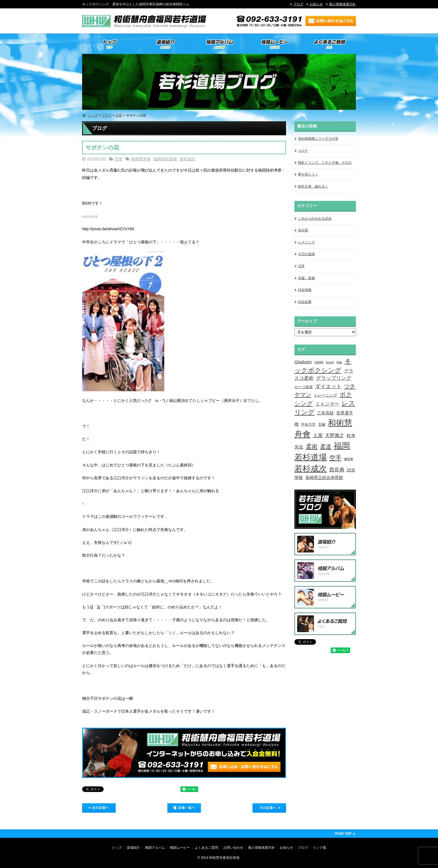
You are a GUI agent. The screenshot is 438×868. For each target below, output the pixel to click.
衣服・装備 (306, 278)
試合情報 (305, 290)
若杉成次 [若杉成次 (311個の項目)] (311, 469)
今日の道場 (306, 254)
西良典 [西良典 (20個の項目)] (337, 470)
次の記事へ (269, 808)
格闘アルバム (219, 44)
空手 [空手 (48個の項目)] (335, 458)
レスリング (306, 242)
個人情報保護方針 (342, 4)
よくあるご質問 (328, 44)
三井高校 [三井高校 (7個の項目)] (325, 413)
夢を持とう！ (308, 174)
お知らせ (316, 4)
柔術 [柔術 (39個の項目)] (312, 446)
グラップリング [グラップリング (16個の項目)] (334, 378)
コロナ (303, 151)
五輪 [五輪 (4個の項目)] (322, 424)
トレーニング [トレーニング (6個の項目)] (325, 395)
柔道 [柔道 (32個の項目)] (326, 447)
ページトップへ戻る (345, 834)
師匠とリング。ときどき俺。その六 (325, 163)
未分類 (303, 230)
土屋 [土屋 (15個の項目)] (318, 435)
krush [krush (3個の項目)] (330, 362)
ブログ (298, 4)
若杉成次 (187, 159)
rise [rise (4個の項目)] (339, 362)
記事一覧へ (184, 808)
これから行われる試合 (315, 219)
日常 (119, 115)
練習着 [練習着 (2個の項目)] (349, 459)
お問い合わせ (233, 848)
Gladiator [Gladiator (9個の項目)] (303, 362)
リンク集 (320, 848)
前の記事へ (99, 808)
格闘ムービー (274, 44)
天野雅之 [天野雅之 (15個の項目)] (335, 435)
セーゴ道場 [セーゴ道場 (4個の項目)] (303, 387)
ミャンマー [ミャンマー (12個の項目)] (327, 404)
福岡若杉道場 (165, 159)
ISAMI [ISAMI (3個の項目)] (319, 362)
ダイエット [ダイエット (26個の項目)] (328, 386)
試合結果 (305, 302)
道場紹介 (164, 44)
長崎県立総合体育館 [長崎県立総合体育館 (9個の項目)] (324, 477)
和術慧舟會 (141, 159)
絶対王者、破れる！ (313, 186)
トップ (109, 44)
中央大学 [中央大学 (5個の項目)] (308, 424)
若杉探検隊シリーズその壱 (318, 139)
